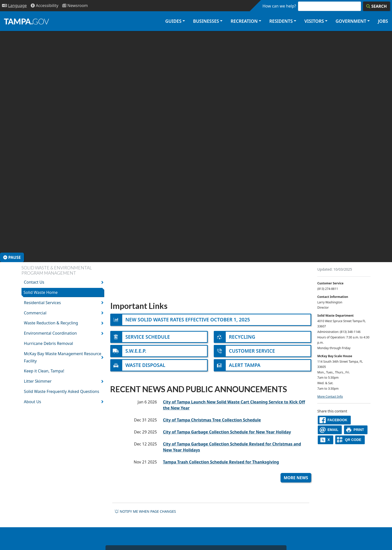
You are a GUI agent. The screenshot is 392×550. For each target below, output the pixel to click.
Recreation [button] (244, 21)
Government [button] (351, 21)
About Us (33, 402)
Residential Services (42, 303)
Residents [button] (281, 21)
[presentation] (196, 147)
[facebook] (334, 420)
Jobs (383, 21)
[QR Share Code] (350, 440)
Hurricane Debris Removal (48, 343)
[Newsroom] (75, 6)
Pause (12, 257)
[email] (330, 430)
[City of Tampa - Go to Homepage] (26, 21)
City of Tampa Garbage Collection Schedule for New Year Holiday (227, 432)
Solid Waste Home (40, 292)
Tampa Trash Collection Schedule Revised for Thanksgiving (221, 462)
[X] (325, 440)
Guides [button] (173, 21)
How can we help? (279, 6)
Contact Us (34, 282)
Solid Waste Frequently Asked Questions (62, 391)
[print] (356, 430)
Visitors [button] (314, 21)
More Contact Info (330, 397)
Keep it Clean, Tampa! (44, 371)
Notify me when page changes (145, 511)
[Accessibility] (44, 6)
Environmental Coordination (50, 333)
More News (296, 478)
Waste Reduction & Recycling (51, 323)
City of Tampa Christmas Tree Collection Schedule (212, 420)
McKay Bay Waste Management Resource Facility (63, 357)
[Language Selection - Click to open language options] (14, 6)
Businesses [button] (206, 21)
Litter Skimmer (38, 381)
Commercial (35, 313)
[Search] (376, 6)
